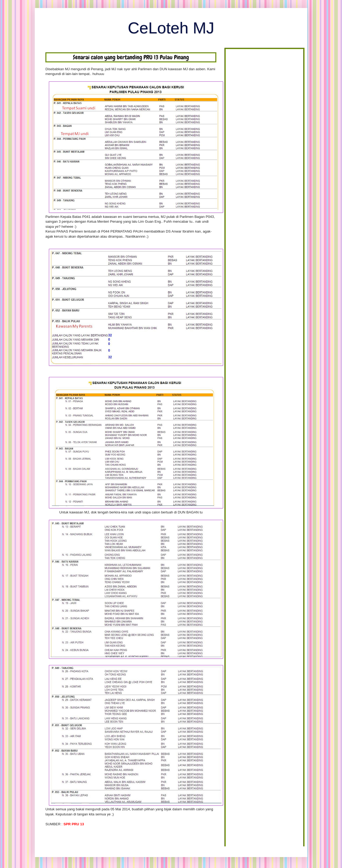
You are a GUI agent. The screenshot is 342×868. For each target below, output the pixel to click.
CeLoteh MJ (171, 28)
